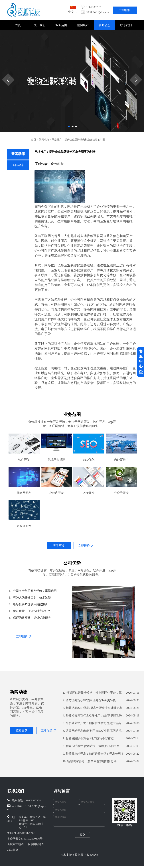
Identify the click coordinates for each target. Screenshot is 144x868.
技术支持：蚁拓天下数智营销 (79, 857)
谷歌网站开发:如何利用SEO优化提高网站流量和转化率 (94, 731)
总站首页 (13, 850)
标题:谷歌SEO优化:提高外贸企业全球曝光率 (92, 708)
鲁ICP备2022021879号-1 (21, 833)
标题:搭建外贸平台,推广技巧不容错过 (88, 738)
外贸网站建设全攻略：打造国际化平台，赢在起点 (94, 693)
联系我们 (126, 25)
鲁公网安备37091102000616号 (25, 839)
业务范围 (61, 25)
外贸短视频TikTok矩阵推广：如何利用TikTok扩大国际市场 (94, 716)
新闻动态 (104, 25)
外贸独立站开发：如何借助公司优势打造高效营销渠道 (94, 723)
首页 (18, 25)
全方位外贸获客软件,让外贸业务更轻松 (89, 700)
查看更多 (59, 546)
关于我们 (40, 25)
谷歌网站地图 (36, 844)
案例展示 (83, 25)
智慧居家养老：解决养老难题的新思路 (90, 761)
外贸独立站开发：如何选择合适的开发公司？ (93, 754)
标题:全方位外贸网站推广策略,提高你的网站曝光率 (94, 746)
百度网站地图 (15, 844)
